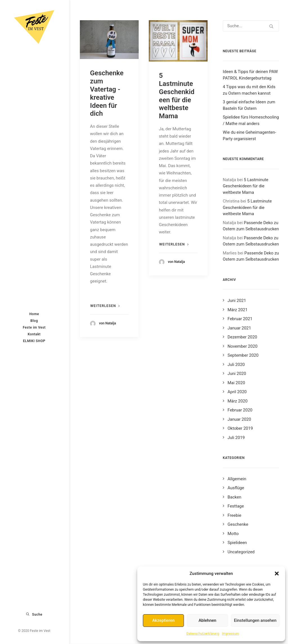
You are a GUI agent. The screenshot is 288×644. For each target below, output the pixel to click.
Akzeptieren (163, 620)
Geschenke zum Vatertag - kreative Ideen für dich (107, 93)
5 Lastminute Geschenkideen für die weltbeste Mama (177, 96)
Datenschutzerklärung (203, 634)
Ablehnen (207, 620)
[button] (277, 574)
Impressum (230, 634)
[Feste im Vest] (34, 27)
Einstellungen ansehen (255, 620)
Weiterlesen (105, 306)
